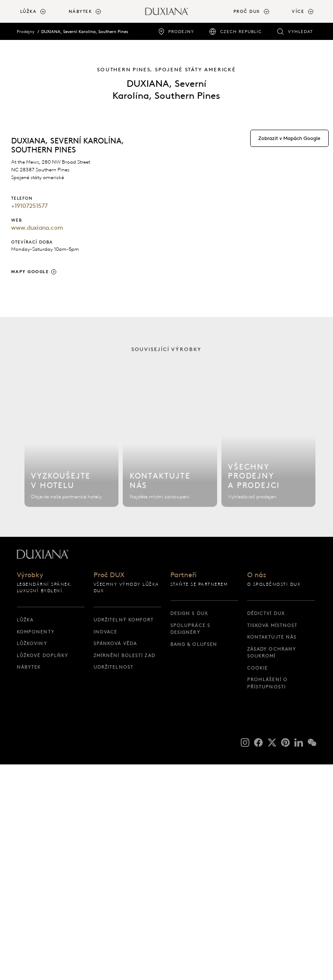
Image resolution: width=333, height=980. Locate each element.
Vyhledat (300, 32)
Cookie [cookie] (258, 668)
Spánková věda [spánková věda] (115, 643)
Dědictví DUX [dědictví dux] (266, 613)
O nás (257, 575)
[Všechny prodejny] (268, 451)
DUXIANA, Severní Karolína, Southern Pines (85, 31)
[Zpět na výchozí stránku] (166, 11)
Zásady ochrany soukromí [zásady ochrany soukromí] (272, 653)
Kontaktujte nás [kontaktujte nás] (272, 637)
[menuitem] (41, 12)
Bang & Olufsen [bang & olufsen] (194, 644)
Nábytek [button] (80, 12)
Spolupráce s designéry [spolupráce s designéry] (190, 629)
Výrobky (30, 575)
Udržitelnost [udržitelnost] (114, 667)
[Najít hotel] (71, 451)
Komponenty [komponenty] (36, 632)
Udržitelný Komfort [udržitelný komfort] (124, 620)
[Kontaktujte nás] (170, 451)
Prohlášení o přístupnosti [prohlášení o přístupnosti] (267, 683)
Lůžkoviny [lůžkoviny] (32, 643)
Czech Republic (241, 32)
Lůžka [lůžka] (25, 620)
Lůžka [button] (29, 12)
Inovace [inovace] (106, 632)
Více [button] (298, 12)
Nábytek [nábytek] (29, 667)
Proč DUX (109, 575)
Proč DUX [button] (247, 12)
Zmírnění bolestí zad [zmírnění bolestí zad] (124, 655)
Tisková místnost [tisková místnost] (272, 625)
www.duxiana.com (37, 228)
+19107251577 (29, 206)
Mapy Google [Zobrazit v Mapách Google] (30, 272)
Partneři (183, 575)
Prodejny (181, 32)
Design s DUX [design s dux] (189, 613)
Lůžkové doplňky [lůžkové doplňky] (43, 655)
